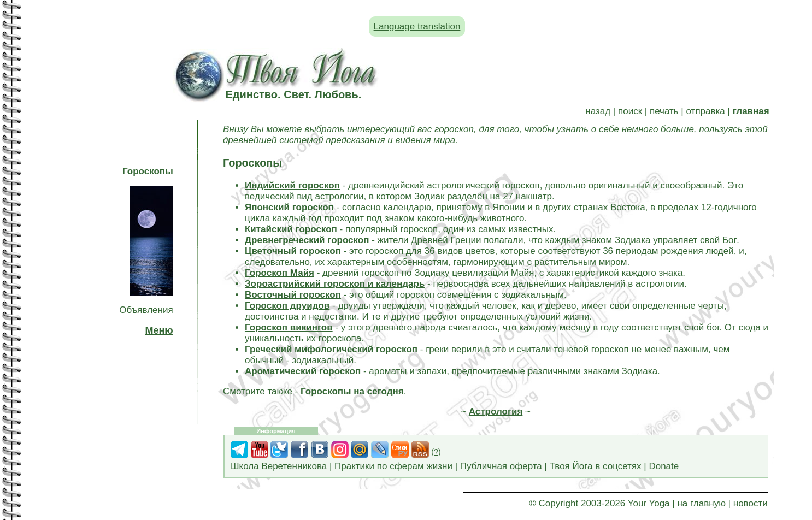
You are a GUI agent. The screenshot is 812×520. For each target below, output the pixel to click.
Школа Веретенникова (279, 466)
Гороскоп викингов (289, 327)
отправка (706, 111)
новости (751, 503)
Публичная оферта (501, 466)
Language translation (417, 26)
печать (664, 111)
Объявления (146, 310)
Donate (664, 466)
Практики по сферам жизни (393, 466)
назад (598, 111)
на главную (701, 503)
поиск (630, 111)
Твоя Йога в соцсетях (596, 466)
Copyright (558, 503)
